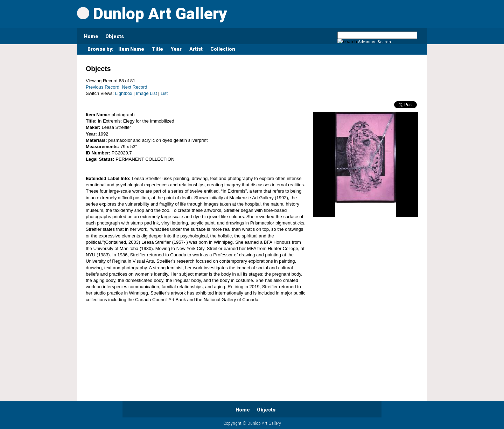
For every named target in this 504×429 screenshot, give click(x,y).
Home (91, 36)
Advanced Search (374, 42)
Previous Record (103, 87)
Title (157, 49)
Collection (223, 49)
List (164, 93)
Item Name (131, 49)
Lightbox (124, 93)
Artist (196, 49)
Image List (146, 93)
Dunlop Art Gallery (152, 14)
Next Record (134, 87)
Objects (115, 36)
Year (176, 49)
